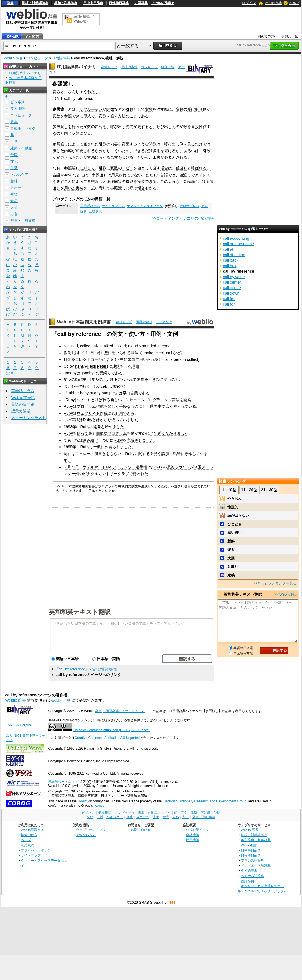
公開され (112, 447)
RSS (171, 903)
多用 (157, 151)
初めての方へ (268, 36)
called (73, 346)
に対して (87, 168)
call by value (234, 277)
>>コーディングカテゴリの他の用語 (183, 218)
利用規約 (28, 845)
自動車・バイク (23, 128)
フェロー (83, 454)
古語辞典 (141, 3)
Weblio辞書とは (32, 830)
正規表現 (95, 211)
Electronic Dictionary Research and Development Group (204, 801)
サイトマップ (31, 855)
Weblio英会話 (23, 398)
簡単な (102, 433)
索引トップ (109, 67)
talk (96, 346)
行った (78, 127)
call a (168, 359)
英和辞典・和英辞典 (256, 840)
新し (114, 400)
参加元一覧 (290, 36)
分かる (105, 157)
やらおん (235, 499)
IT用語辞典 (61, 58)
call (169, 353)
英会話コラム (23, 391)
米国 (131, 359)
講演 (165, 454)
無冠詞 (118, 386)
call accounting (236, 238)
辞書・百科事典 (23, 221)
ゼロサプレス (190, 206)
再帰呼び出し (90, 206)
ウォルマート (94, 467)
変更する (141, 127)
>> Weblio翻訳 (286, 594)
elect (160, 353)
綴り (107, 373)
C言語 (163, 175)
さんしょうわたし (83, 92)
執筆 (177, 454)
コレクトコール (89, 359)
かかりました (177, 433)
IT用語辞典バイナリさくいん (124, 711)
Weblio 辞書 (273, 3)
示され (127, 379)
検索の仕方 (29, 835)
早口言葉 (130, 393)
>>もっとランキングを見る (275, 583)
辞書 (10, 3)
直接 (195, 127)
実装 (141, 182)
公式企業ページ (197, 830)
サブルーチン (91, 109)
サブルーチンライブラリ (145, 206)
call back (231, 260)
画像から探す (86, 835)
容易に (93, 157)
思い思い (235, 533)
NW (109, 467)
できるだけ (143, 151)
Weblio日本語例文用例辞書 (84, 322)
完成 (131, 440)
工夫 (157, 157)
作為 (67, 353)
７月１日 (71, 467)
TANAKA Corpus (18, 725)
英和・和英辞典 (66, 3)
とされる (180, 157)
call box (230, 266)
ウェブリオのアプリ (91, 830)
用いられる (121, 353)
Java (68, 175)
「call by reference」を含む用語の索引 (86, 669)
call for (229, 304)
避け (168, 151)
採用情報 (193, 840)
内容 (99, 127)
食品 (14, 201)
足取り (233, 567)
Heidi (91, 366)
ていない (134, 175)
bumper (108, 393)
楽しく (113, 406)
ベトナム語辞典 (252, 876)
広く (169, 406)
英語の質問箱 (23, 404)
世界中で (158, 406)
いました (131, 420)
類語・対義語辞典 (35, 3)
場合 (164, 168)
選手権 (141, 467)
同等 (118, 182)
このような (170, 182)
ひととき (235, 524)
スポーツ (18, 188)
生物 (14, 194)
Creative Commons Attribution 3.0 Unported (107, 738)
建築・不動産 (21, 148)
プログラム (86, 406)
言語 (176, 400)
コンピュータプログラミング (147, 400)
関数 (110, 109)
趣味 (14, 181)
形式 (87, 116)
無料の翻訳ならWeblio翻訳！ (85, 19)
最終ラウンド (179, 467)
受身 (67, 379)
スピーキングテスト (29, 418)
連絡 (116, 366)
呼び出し (118, 127)
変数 (149, 109)
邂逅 (231, 550)
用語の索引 (129, 67)
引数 (130, 109)
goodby (70, 373)
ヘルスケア (19, 174)
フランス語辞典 (252, 860)
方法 (122, 116)
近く (161, 433)
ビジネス (18, 102)
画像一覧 (168, 67)
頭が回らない (238, 516)
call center (232, 282)
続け (94, 440)
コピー (128, 168)
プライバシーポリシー (37, 850)
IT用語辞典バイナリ (77, 67)
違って (117, 420)
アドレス (202, 175)
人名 (14, 207)
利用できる (125, 413)
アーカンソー (124, 467)
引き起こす (158, 379)
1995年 (70, 447)
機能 (130, 182)
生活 (14, 168)
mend (133, 346)
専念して (192, 454)
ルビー (82, 400)
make (148, 353)
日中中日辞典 (93, 3)
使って (83, 433)
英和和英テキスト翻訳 (80, 612)
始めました (114, 427)
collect (193, 359)
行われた (141, 474)
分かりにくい (110, 151)
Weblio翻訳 (249, 845)
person (180, 359)
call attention (234, 255)
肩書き (100, 454)
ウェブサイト (88, 413)
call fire (229, 299)
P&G (158, 467)
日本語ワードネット (63, 782)
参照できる (74, 116)
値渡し (182, 168)
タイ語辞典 (249, 871)
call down (231, 293)
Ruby (70, 400)
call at (228, 249)
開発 (187, 400)
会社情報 (193, 835)
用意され (119, 175)
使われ (179, 406)
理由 (135, 366)
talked (108, 346)
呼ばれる (199, 168)
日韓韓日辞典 (119, 3)
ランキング (149, 67)
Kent (79, 366)
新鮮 (231, 541)
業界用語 (18, 109)
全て (8, 97)
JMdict (82, 801)
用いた (70, 188)
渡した (58, 151)
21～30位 (269, 490)
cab (104, 386)
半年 (154, 433)
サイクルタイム (113, 206)
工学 (14, 142)
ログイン (249, 3)
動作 (141, 379)
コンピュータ (37, 58)
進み (87, 440)
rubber (73, 393)
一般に (99, 447)
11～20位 (249, 490)
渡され (89, 144)
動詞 (75, 353)
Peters (103, 366)
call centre (232, 288)
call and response (239, 244)
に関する (142, 454)
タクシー (71, 386)
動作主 (81, 379)
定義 (231, 575)
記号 (10, 373)
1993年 (70, 427)
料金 (67, 359)
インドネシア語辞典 (256, 866)
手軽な (125, 406)
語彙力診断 (21, 411)
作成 (100, 406)
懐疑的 (233, 507)
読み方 (58, 92)
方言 (14, 214)
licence (99, 806)
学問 (14, 155)
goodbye (88, 373)
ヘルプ (294, 3)
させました (144, 440)
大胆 (231, 558)
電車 (14, 122)
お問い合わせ (141, 830)
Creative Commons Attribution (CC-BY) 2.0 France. (112, 730)
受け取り (195, 109)
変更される (85, 151)
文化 (14, 161)
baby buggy (90, 393)
